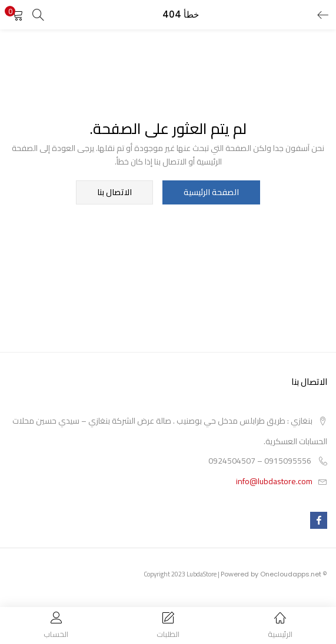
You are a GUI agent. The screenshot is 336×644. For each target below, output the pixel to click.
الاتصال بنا (114, 193)
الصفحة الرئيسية (211, 193)
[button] (18, 15)
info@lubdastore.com (274, 482)
